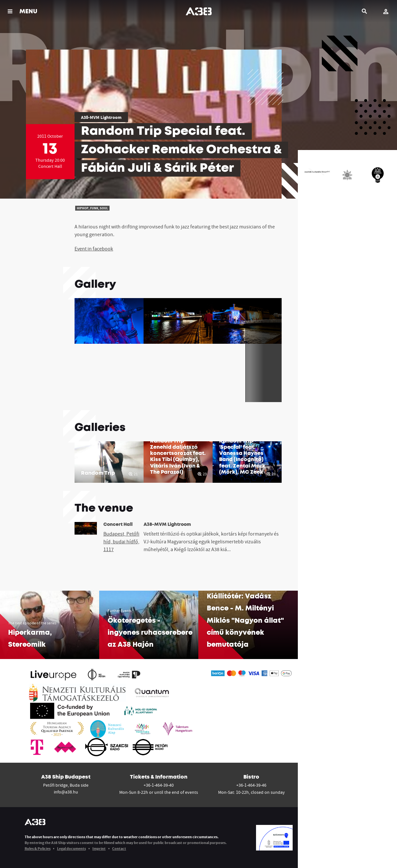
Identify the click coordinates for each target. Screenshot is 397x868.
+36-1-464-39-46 (251, 785)
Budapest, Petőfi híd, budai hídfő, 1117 (121, 541)
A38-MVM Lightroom (101, 117)
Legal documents (71, 848)
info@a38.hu (66, 792)
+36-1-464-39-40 (159, 785)
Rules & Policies (38, 848)
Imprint (99, 848)
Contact (119, 848)
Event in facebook (94, 249)
